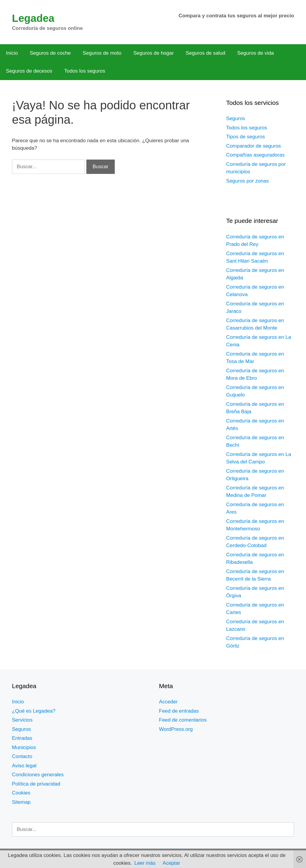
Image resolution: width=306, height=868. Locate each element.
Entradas (22, 738)
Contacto (22, 756)
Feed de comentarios (183, 720)
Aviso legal (24, 766)
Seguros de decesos (29, 71)
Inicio (12, 53)
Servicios (22, 720)
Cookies (21, 793)
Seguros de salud (205, 53)
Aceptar (171, 863)
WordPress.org (176, 729)
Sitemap (21, 802)
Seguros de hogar (153, 53)
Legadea (33, 18)
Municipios (24, 747)
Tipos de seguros (246, 137)
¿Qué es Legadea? (34, 711)
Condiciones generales (38, 775)
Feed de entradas (179, 711)
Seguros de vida (256, 53)
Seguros (236, 118)
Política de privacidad (36, 784)
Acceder (168, 702)
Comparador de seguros (254, 146)
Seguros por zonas (248, 181)
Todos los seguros (85, 71)
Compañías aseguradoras (255, 155)
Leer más (145, 863)
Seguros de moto (102, 53)
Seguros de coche (50, 53)
